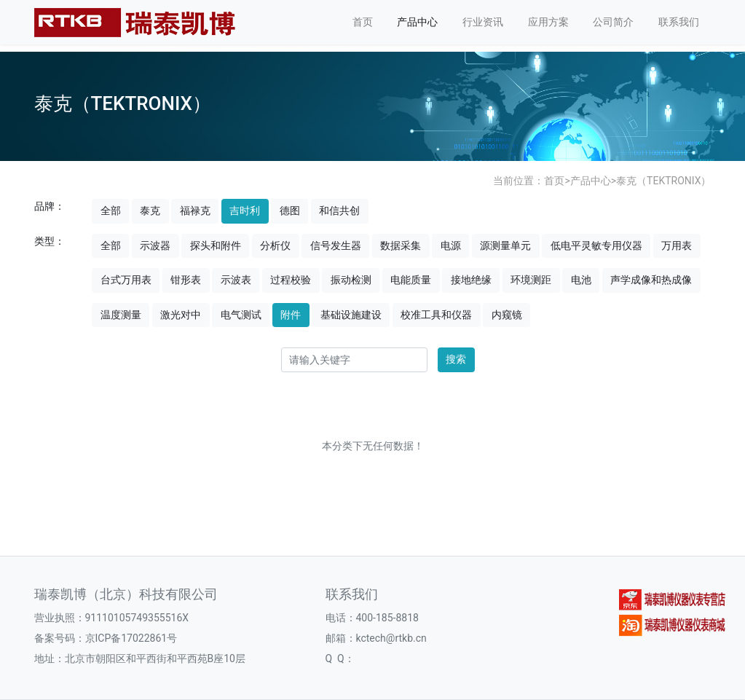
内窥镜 (507, 315)
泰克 (150, 211)
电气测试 (241, 315)
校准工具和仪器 (436, 315)
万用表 (677, 245)
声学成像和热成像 (651, 280)
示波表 (236, 280)
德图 (290, 211)
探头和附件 (216, 245)
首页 (363, 22)
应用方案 (548, 22)
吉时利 (245, 211)
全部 (111, 211)
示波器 (155, 245)
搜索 (456, 359)
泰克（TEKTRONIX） (663, 181)
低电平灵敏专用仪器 (596, 245)
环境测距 (531, 280)
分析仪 (275, 245)
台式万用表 (126, 280)
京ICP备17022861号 (131, 638)
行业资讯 (483, 22)
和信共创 (339, 211)
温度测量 (121, 315)
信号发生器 (336, 245)
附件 (291, 315)
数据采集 (401, 245)
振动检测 (351, 280)
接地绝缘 (471, 280)
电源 (451, 245)
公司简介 (613, 22)
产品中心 (417, 22)
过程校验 (291, 280)
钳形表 (186, 280)
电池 (581, 280)
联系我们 (679, 22)
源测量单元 (505, 245)
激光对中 (181, 315)
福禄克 (195, 211)
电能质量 (411, 280)
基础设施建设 (351, 315)
